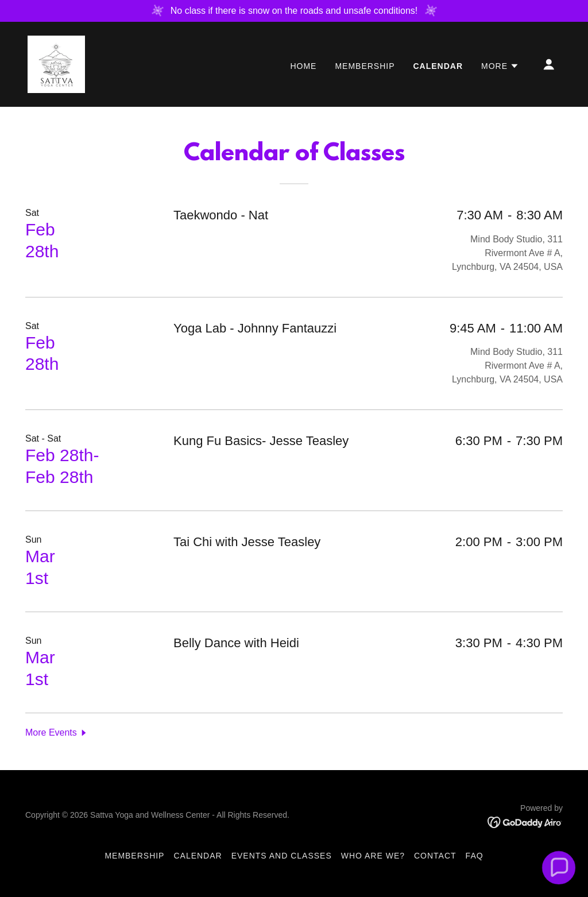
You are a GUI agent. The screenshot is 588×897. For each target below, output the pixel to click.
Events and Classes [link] (282, 856)
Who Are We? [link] (373, 856)
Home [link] (303, 66)
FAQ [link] (475, 856)
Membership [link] (365, 66)
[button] (500, 66)
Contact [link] (435, 856)
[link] (56, 63)
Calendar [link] (438, 66)
